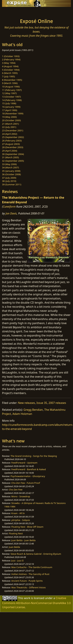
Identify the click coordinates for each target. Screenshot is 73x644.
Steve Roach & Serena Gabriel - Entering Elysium (36, 554)
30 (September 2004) (13, 154)
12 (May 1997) (9, 93)
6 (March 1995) (10, 73)
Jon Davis (11, 213)
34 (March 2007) (10, 167)
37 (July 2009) (9, 178)
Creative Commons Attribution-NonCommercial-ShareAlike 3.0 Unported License (36, 603)
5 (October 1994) (11, 70)
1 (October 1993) (11, 56)
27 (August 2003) (11, 144)
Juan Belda (14, 547)
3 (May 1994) (9, 63)
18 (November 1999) (13, 113)
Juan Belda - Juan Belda (23, 540)
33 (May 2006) (9, 164)
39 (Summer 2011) (12, 184)
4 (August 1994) (10, 66)
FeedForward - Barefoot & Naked (28, 469)
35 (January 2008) (11, 171)
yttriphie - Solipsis (21, 520)
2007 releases (57, 403)
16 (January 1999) (11, 107)
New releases (26, 403)
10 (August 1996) (11, 87)
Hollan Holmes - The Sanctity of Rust (30, 574)
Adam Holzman (22, 414)
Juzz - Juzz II (17, 561)
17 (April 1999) (10, 110)
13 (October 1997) (11, 97)
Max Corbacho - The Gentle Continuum (32, 567)
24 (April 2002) (10, 134)
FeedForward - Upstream (24, 463)
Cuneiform (9, 207)
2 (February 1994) (11, 59)
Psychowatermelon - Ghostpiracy (28, 476)
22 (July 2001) (9, 127)
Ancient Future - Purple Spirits (27, 581)
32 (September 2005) (13, 161)
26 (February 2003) (12, 141)
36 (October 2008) (11, 174)
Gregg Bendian (33, 410)
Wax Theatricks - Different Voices (28, 587)
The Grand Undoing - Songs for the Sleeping (34, 456)
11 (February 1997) (12, 90)
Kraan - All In (18, 513)
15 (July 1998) (9, 103)
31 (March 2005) (10, 157)
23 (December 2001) (13, 130)
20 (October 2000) (11, 120)
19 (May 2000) (9, 117)
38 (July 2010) (9, 181)
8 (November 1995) (12, 80)
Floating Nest (16, 533)
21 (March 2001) (10, 124)
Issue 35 (42, 403)
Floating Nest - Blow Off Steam (27, 527)
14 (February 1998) (12, 100)
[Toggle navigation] (11, 12)
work (27, 598)
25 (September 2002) (13, 137)
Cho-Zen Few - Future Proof (26, 483)
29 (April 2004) (10, 151)
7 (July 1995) (8, 76)
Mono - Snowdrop (21, 496)
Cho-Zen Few (16, 490)
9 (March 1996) (10, 83)
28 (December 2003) (13, 147)
